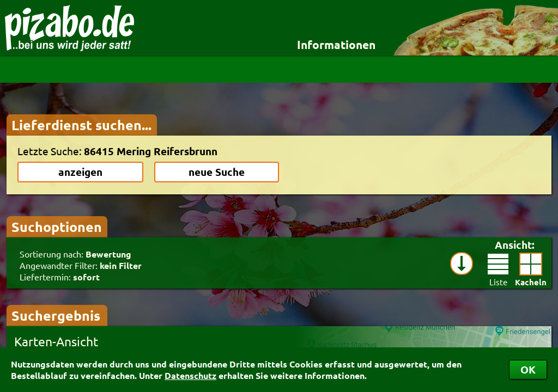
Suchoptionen (57, 226)
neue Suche (217, 172)
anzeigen (80, 172)
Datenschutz (190, 375)
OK (528, 369)
